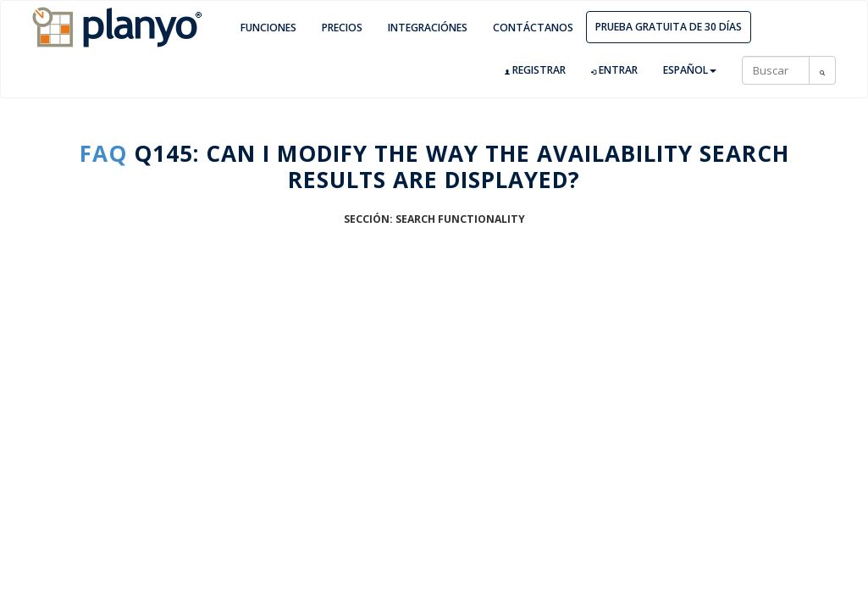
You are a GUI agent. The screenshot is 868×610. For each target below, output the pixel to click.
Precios (342, 28)
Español (690, 70)
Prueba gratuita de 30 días (669, 27)
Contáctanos (533, 28)
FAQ (103, 153)
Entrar (614, 70)
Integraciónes (428, 28)
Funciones (268, 28)
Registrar (535, 70)
